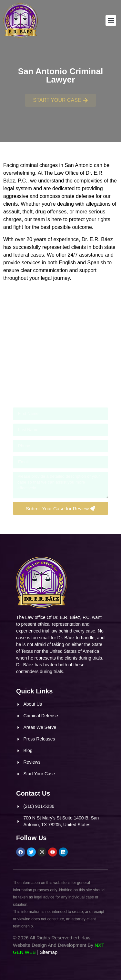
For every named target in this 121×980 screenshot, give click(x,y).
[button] (111, 20)
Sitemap (49, 952)
